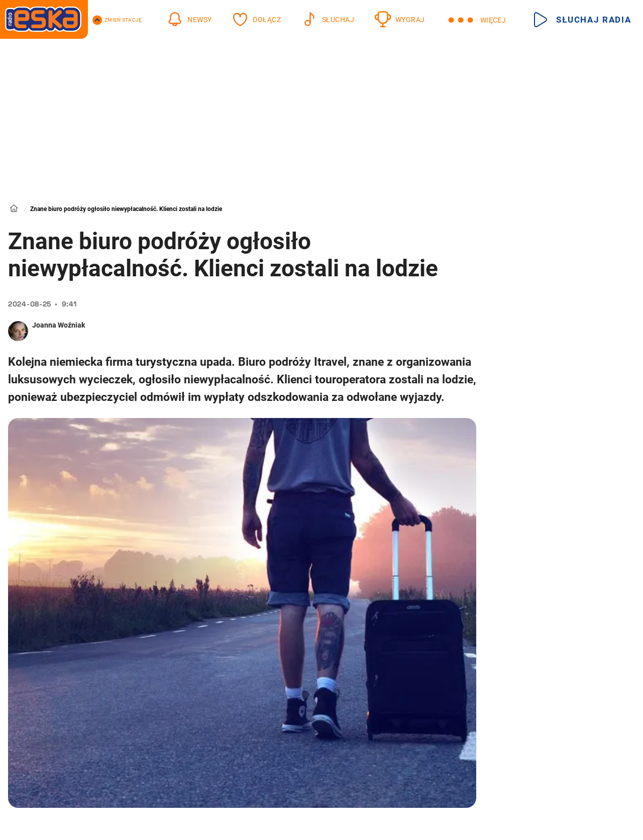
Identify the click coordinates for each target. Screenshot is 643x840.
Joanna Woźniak (59, 325)
